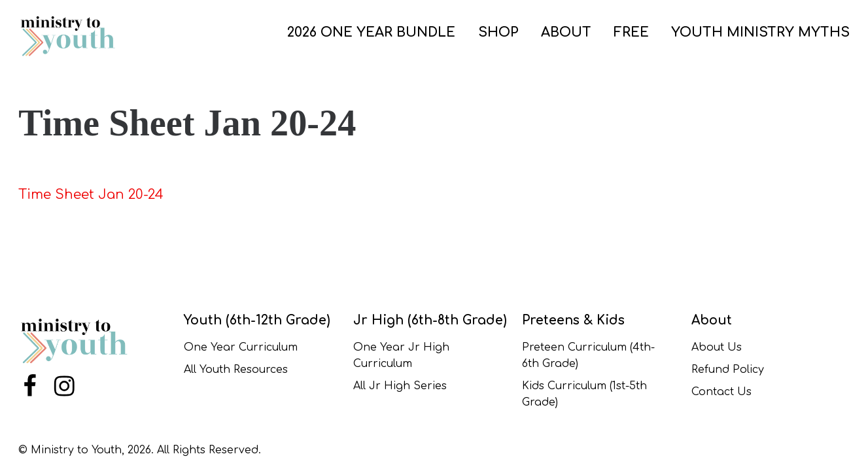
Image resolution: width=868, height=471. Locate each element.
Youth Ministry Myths (760, 32)
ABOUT (566, 32)
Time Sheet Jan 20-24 (91, 195)
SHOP (498, 32)
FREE (631, 32)
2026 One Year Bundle (371, 32)
